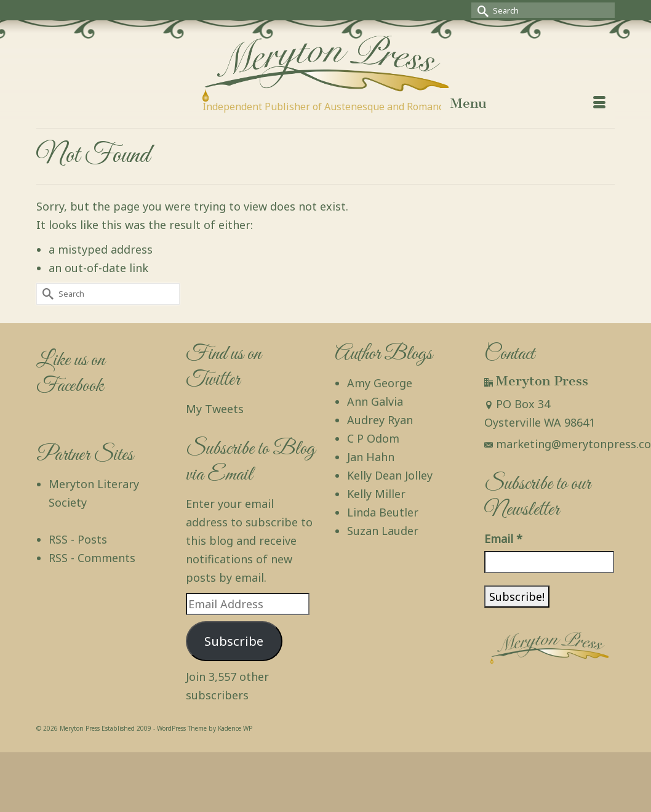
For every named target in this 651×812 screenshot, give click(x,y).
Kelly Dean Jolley (390, 475)
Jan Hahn (371, 457)
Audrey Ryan (380, 420)
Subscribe (234, 641)
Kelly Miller (376, 494)
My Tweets (215, 409)
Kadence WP (235, 728)
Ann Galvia (375, 401)
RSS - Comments (92, 558)
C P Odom (373, 438)
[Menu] (528, 103)
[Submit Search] (481, 10)
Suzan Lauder (383, 531)
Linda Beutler (383, 512)
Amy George (380, 383)
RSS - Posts (78, 539)
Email (503, 539)
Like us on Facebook (70, 373)
